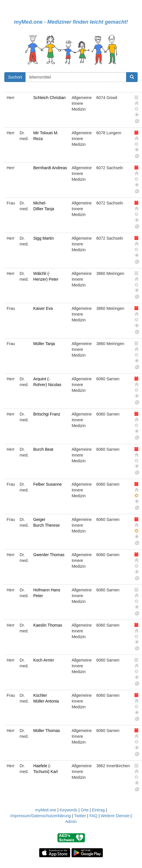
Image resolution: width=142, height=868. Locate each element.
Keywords (68, 810)
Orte (85, 810)
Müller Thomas (47, 731)
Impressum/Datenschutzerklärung (41, 816)
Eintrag (98, 810)
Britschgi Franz (47, 414)
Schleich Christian (49, 98)
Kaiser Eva (43, 308)
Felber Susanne (48, 484)
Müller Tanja (44, 344)
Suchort (15, 77)
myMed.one (46, 810)
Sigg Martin (44, 238)
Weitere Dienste (115, 816)
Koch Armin (44, 660)
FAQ (93, 816)
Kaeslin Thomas (48, 625)
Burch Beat (43, 449)
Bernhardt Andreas (50, 168)
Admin (71, 822)
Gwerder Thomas (49, 555)
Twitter (80, 816)
